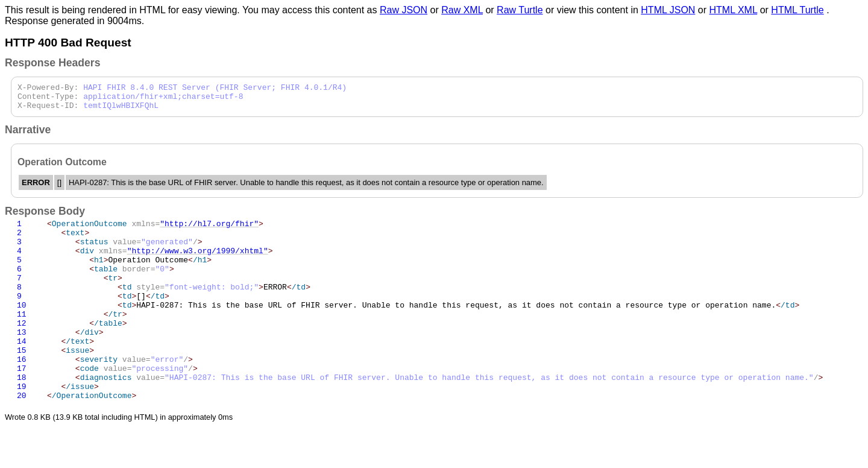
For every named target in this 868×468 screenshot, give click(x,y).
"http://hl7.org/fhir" (209, 230)
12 (22, 350)
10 (22, 328)
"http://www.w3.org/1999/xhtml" (198, 263)
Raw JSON (404, 10)
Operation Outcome (129, 274)
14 (22, 372)
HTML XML (734, 10)
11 (22, 339)
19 (22, 426)
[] (108, 317)
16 (22, 393)
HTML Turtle (797, 10)
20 (22, 437)
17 (22, 404)
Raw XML (462, 10)
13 (22, 361)
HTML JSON (668, 10)
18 (22, 415)
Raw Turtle (520, 10)
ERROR (179, 306)
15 (22, 382)
